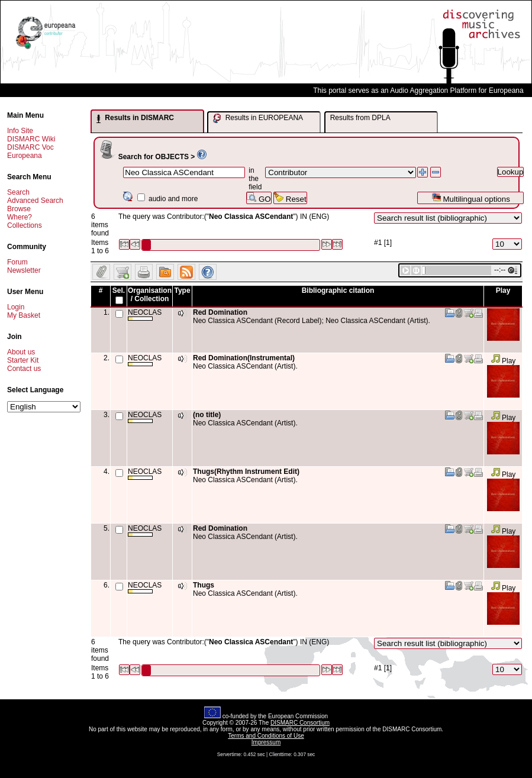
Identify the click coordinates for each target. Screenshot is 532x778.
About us (21, 352)
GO (259, 198)
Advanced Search (35, 201)
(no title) (207, 415)
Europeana (25, 156)
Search (18, 192)
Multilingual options (471, 198)
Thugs (204, 585)
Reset (290, 198)
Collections (25, 225)
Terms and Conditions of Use (266, 736)
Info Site (20, 131)
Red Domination (220, 312)
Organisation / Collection (150, 295)
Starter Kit (23, 360)
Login (16, 307)
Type (182, 290)
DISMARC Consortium (300, 723)
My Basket (24, 315)
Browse (19, 209)
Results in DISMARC (135, 118)
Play (503, 361)
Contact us (24, 369)
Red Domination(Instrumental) (244, 358)
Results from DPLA (360, 118)
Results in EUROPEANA (258, 118)
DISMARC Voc (30, 147)
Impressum (266, 742)
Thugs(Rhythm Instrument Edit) (246, 472)
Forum (17, 262)
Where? (20, 217)
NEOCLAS (145, 314)
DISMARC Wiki (31, 139)
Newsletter (24, 270)
